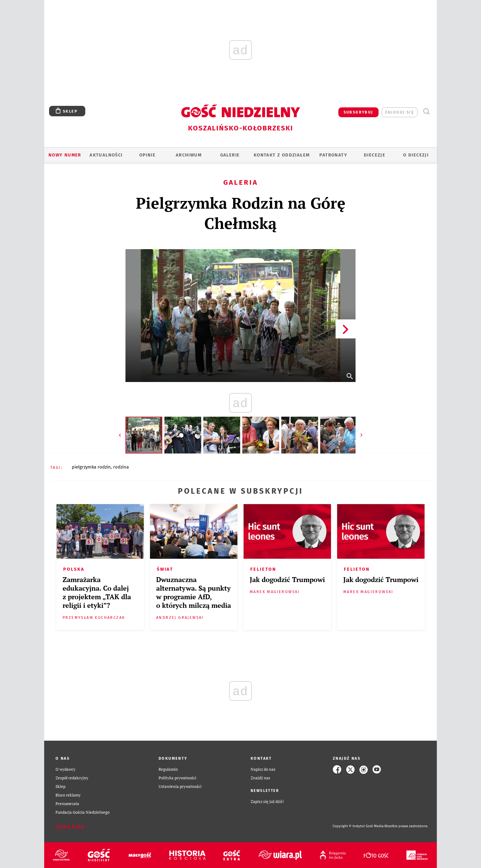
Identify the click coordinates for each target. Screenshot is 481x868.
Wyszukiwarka (426, 112)
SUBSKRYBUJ (358, 112)
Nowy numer (65, 155)
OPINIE (147, 155)
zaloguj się (400, 112)
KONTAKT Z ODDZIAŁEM (282, 155)
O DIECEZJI (416, 155)
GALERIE (230, 155)
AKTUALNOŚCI (106, 155)
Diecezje (375, 155)
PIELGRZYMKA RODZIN (91, 467)
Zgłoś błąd (70, 826)
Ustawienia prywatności (180, 787)
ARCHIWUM (189, 155)
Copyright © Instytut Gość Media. (358, 826)
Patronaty (333, 155)
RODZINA (121, 467)
